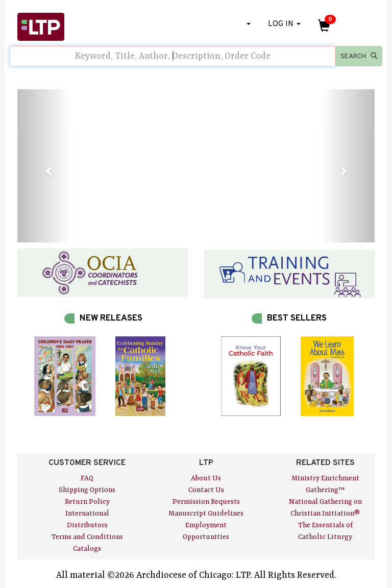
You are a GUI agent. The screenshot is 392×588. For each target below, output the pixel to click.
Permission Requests (206, 502)
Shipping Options (87, 490)
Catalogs (87, 549)
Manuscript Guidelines (206, 513)
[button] (44, 166)
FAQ (87, 478)
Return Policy (87, 502)
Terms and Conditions (87, 537)
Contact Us (206, 490)
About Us (206, 478)
